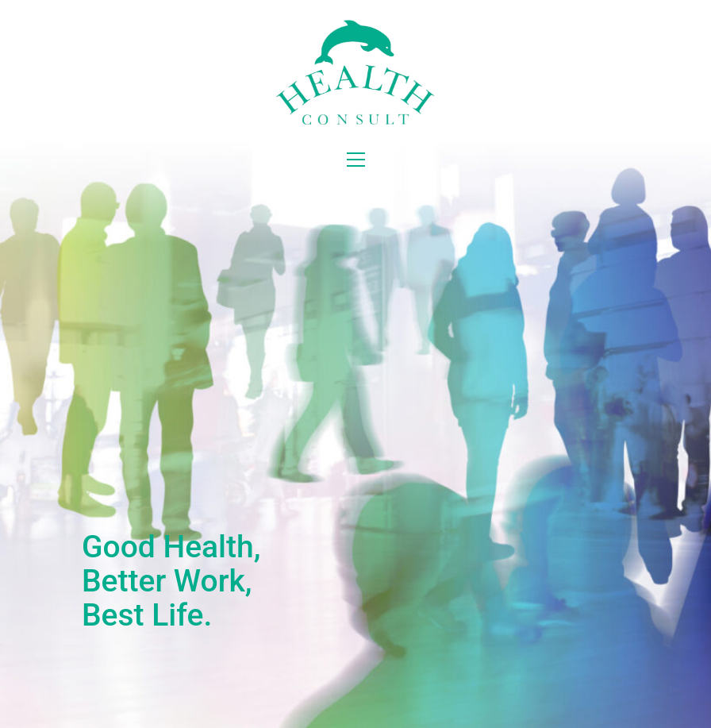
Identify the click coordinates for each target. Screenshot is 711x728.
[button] (356, 160)
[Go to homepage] (355, 72)
